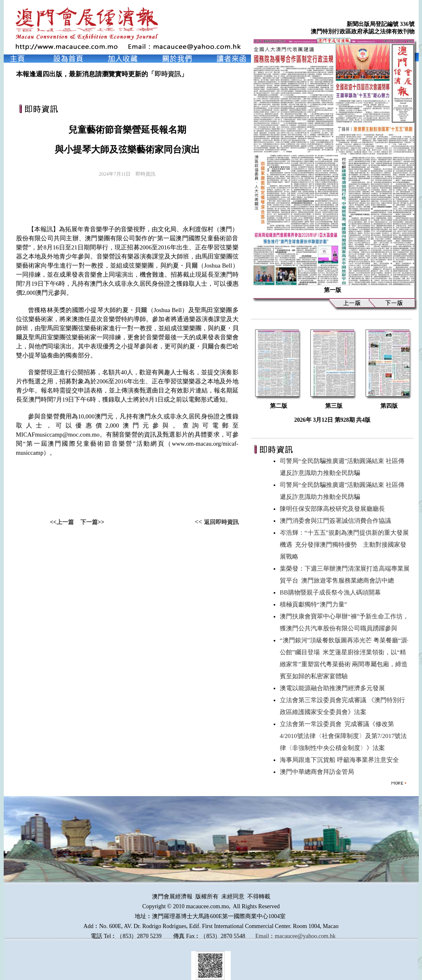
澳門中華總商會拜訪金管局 (319, 772)
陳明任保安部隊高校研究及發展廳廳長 (334, 509)
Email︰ (265, 936)
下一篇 (89, 522)
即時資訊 (168, 74)
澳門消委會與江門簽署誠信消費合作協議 (337, 521)
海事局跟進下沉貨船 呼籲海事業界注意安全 (341, 760)
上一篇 (65, 522)
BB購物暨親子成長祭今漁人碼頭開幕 (332, 592)
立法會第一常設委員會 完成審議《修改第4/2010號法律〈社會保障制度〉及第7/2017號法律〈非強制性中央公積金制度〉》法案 (343, 736)
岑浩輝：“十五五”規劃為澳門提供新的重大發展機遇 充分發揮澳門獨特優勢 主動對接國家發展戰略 (344, 545)
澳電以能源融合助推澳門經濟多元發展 (334, 688)
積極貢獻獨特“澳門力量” (315, 604)
